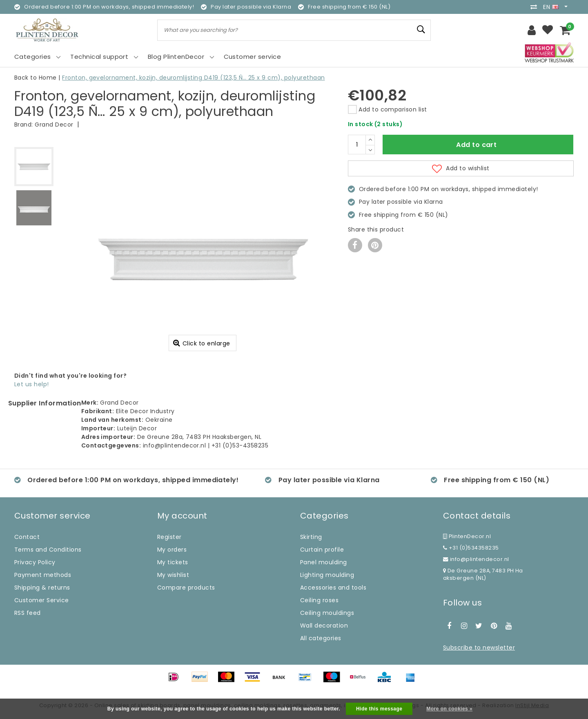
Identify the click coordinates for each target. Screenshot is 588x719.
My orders (172, 550)
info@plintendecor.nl (476, 559)
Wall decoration (324, 626)
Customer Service (42, 600)
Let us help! (32, 384)
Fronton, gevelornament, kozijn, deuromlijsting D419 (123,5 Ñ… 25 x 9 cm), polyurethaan (193, 78)
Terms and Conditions (48, 550)
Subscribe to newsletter (479, 648)
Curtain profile (322, 550)
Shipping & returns (42, 588)
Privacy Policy (35, 562)
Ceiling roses (319, 600)
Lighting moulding (327, 575)
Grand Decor (54, 125)
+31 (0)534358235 (471, 548)
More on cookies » (449, 709)
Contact (27, 537)
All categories (321, 638)
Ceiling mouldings (327, 613)
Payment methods (43, 575)
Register (169, 537)
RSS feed (28, 613)
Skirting (311, 537)
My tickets (173, 562)
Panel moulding (324, 562)
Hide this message (379, 709)
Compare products (186, 588)
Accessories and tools (333, 588)
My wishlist (173, 575)
